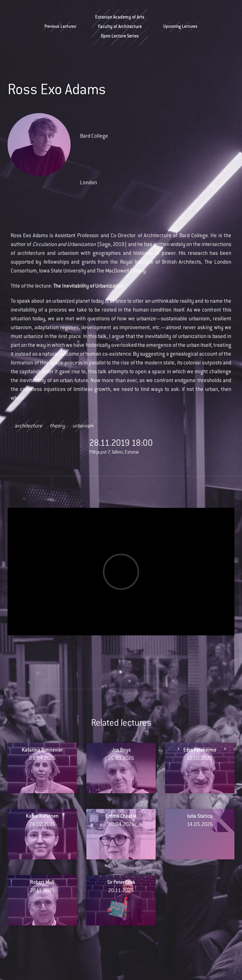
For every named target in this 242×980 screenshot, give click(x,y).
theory (57, 427)
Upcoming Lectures (180, 27)
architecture (28, 427)
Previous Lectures (60, 27)
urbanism (83, 427)
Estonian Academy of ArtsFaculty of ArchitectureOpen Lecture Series (120, 27)
